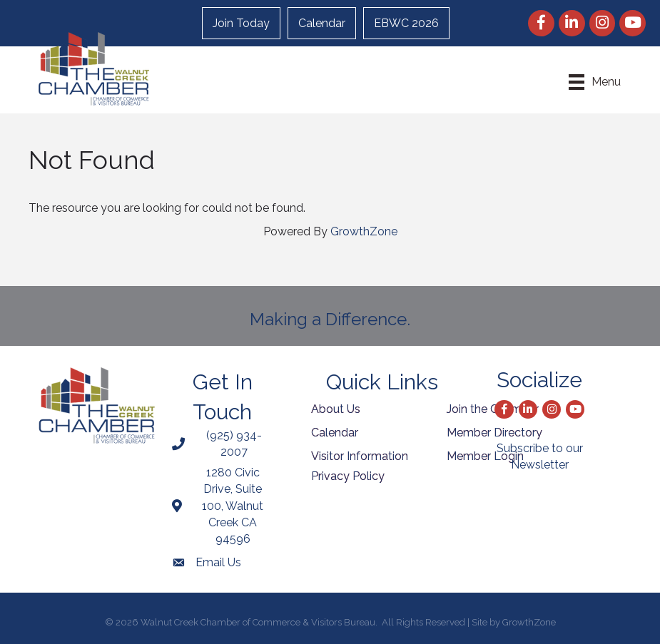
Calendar (322, 23)
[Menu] (595, 82)
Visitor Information (360, 456)
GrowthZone (364, 231)
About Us (336, 409)
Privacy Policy (348, 476)
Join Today (241, 23)
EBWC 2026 (406, 23)
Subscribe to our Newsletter (540, 456)
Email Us (218, 562)
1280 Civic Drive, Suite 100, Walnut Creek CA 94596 (233, 506)
